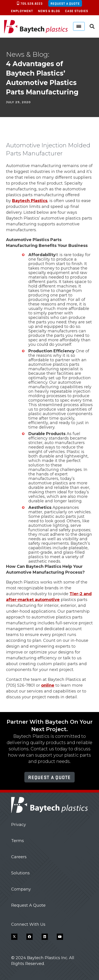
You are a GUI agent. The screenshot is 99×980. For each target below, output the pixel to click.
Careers (19, 857)
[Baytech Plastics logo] (36, 26)
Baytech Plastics (30, 201)
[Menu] (79, 26)
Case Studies (77, 11)
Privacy (19, 825)
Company (21, 889)
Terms (18, 841)
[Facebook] (29, 937)
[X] (14, 937)
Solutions (20, 873)
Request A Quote (28, 905)
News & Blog (49, 11)
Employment (22, 11)
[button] (92, 26)
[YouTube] (60, 937)
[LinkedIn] (45, 937)
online (48, 685)
